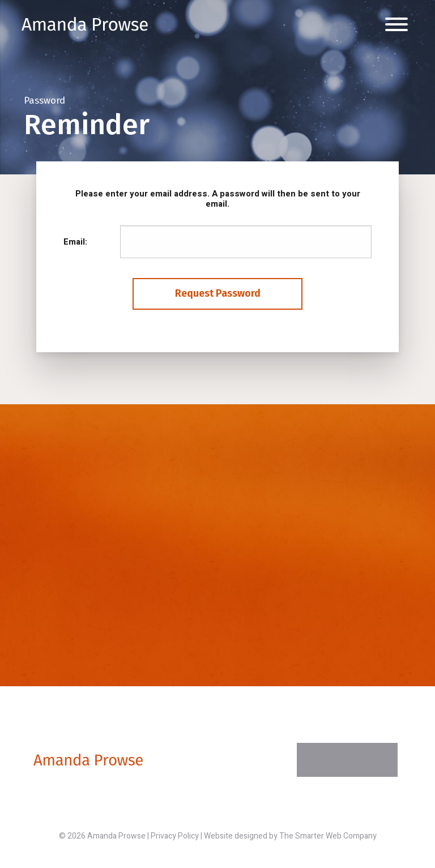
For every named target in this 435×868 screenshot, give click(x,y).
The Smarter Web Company (328, 836)
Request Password (218, 293)
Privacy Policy (175, 836)
